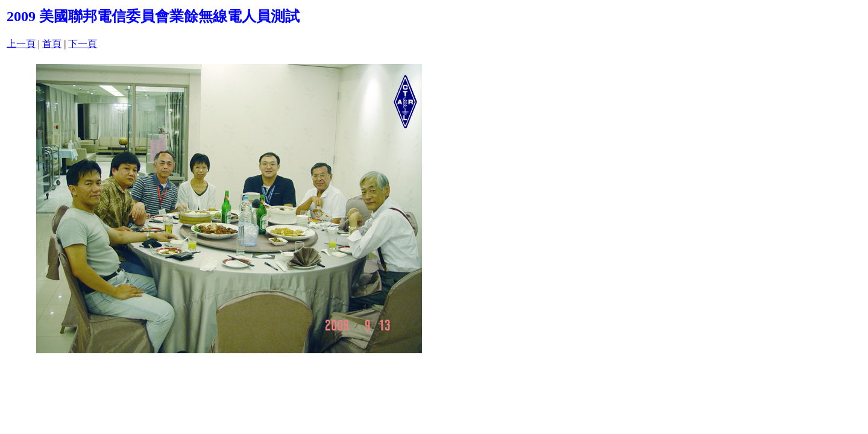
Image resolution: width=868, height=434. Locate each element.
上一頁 (21, 44)
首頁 (52, 44)
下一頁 (83, 44)
